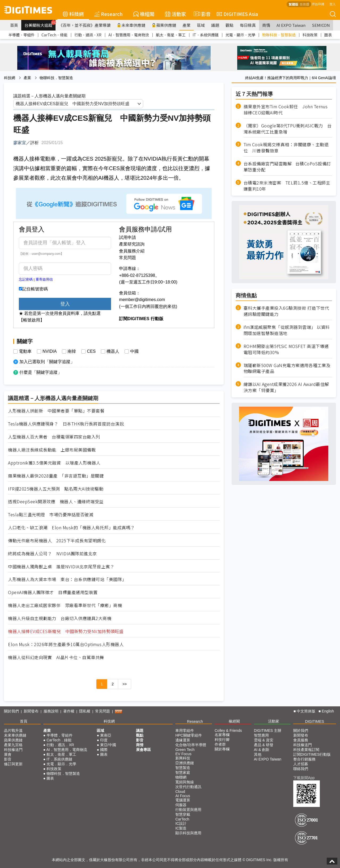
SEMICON (321, 25)
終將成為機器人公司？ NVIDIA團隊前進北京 (52, 554)
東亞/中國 (108, 745)
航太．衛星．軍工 (171, 35)
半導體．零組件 (22, 35)
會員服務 (301, 740)
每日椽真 (248, 25)
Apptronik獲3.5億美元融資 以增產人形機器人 (54, 463)
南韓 (72, 351)
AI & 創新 (262, 750)
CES (91, 351)
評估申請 (318, 4)
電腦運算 (183, 800)
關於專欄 (222, 749)
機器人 (113, 351)
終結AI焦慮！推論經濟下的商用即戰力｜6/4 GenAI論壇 (291, 78)
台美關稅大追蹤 (40, 24)
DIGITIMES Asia (237, 14)
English (328, 711)
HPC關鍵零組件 (189, 735)
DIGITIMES (315, 721)
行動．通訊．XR (88, 35)
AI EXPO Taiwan (291, 25)
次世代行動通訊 (188, 787)
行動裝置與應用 (188, 810)
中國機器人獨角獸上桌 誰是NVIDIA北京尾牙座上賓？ (61, 567)
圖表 (328, 35)
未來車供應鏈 (131, 25)
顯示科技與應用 (188, 833)
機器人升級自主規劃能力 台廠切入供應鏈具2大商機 (60, 618)
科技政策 (310, 35)
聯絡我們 (301, 769)
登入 (333, 4)
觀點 (229, 25)
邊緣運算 (183, 740)
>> (125, 684)
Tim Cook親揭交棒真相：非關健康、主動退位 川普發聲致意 (286, 148)
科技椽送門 (13, 750)
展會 (8, 754)
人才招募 (301, 764)
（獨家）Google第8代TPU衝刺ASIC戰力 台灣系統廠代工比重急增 (288, 129)
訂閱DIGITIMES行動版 (312, 754)
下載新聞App (304, 778)
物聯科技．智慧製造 (279, 35)
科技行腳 (222, 740)
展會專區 (143, 750)
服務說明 (51, 711)
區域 (201, 25)
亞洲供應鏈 (185, 763)
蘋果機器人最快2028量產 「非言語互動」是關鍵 (56, 476)
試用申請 (127, 237)
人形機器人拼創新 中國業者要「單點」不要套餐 (56, 411)
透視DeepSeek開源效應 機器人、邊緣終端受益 (56, 502)
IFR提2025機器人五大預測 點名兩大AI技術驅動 (56, 489)
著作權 (69, 711)
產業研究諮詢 (132, 244)
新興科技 (183, 758)
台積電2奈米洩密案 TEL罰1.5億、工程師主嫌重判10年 (287, 186)
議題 (215, 25)
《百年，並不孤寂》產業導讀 (85, 25)
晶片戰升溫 (13, 731)
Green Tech (185, 750)
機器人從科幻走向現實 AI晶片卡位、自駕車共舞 (56, 657)
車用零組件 (185, 731)
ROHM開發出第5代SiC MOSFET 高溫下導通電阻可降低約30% (286, 349)
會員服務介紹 (132, 251)
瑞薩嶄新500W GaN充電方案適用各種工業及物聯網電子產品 (287, 368)
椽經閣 (144, 14)
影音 (201, 14)
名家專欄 (222, 735)
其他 (258, 754)
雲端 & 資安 (264, 740)
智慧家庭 (183, 772)
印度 (104, 740)
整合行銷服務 (304, 759)
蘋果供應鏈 (164, 25)
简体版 (304, 4)
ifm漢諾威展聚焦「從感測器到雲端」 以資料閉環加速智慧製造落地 (287, 330)
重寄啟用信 (44, 279)
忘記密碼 (26, 279)
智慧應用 (261, 735)
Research (109, 14)
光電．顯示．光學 (240, 35)
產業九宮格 (13, 745)
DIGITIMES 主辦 (268, 731)
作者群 (220, 744)
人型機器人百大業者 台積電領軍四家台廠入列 (54, 437)
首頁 (14, 25)
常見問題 (127, 258)
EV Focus (183, 754)
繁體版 (294, 4)
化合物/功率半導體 (191, 745)
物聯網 (181, 777)
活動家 (175, 14)
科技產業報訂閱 (306, 750)
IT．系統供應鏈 (206, 35)
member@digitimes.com (142, 300)
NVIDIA (50, 351)
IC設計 (181, 823)
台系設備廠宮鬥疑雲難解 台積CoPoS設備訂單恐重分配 (287, 167)
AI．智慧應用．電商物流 (129, 35)
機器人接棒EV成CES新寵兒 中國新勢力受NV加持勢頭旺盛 (66, 631)
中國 (134, 351)
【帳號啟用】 (32, 320)
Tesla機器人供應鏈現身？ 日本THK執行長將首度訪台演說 (66, 424)
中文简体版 (306, 711)
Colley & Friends (228, 731)
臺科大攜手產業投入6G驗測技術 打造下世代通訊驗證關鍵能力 (286, 311)
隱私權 (85, 711)
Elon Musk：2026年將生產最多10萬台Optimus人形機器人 (66, 644)
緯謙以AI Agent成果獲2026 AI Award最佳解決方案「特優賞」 (286, 387)
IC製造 (181, 828)
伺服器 (181, 805)
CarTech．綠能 (54, 35)
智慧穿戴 (183, 814)
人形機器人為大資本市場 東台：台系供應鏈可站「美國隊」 (67, 579)
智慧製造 (183, 768)
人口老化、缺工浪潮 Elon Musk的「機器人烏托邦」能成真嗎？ (71, 528)
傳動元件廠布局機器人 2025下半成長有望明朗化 (57, 541)
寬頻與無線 (185, 782)
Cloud (180, 792)
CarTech (182, 819)
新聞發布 (31, 711)
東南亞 (106, 735)
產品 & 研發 (264, 745)
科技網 (73, 14)
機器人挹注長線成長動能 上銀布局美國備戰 (52, 450)
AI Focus (183, 796)
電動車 (25, 351)
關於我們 (11, 711)
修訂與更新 (13, 764)
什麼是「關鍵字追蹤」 (41, 372)
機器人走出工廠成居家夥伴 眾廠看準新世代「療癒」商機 (65, 605)
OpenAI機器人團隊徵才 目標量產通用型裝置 (53, 592)
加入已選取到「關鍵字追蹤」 (47, 362)
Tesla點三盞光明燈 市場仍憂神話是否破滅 (51, 515)
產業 (186, 25)
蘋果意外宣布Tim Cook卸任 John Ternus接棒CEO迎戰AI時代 (286, 110)
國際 (104, 750)
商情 (266, 25)
